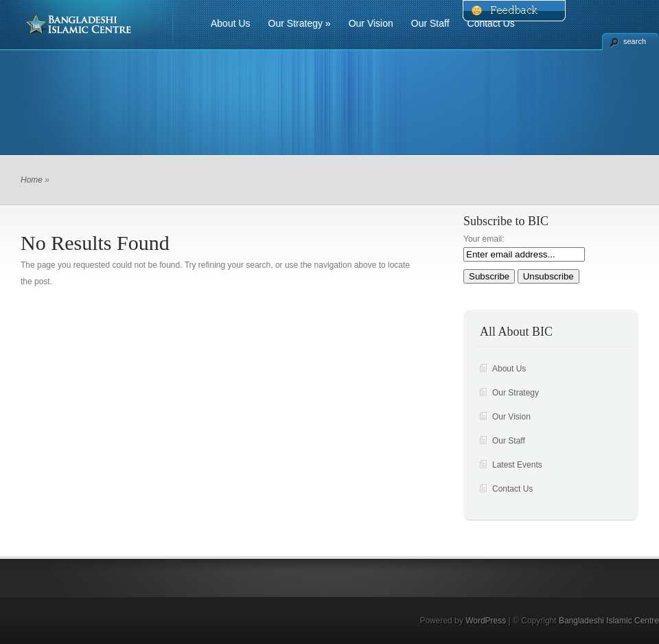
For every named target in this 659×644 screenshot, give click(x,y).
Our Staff (430, 23)
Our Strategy (300, 23)
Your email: (484, 239)
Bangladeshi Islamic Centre (609, 621)
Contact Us (491, 23)
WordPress (486, 621)
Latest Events (517, 465)
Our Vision (371, 23)
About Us (231, 23)
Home (32, 180)
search (635, 41)
